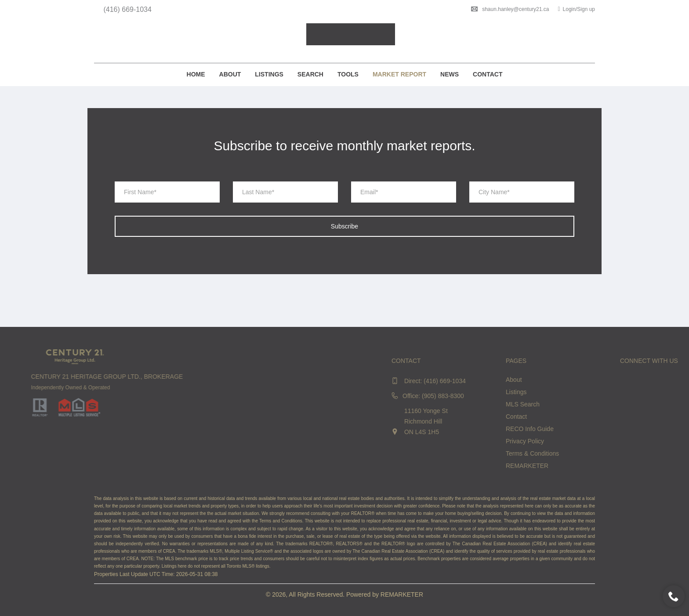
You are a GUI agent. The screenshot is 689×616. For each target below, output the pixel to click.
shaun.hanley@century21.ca (510, 9)
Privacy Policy (623, 441)
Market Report (399, 74)
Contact (488, 74)
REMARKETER (625, 466)
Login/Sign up (576, 9)
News (450, 74)
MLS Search (621, 404)
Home (196, 74)
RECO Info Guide (628, 429)
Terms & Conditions (630, 453)
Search (310, 74)
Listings (269, 74)
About (230, 74)
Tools (348, 74)
